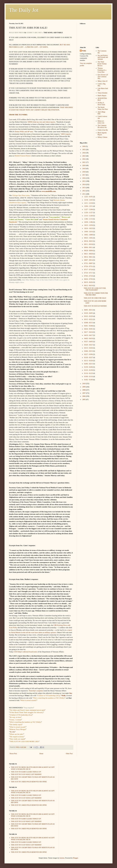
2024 (84, 153)
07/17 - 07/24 (89, 270)
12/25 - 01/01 (89, 197)
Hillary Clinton (102, 137)
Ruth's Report (102, 96)
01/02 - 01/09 (89, 380)
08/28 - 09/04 (89, 251)
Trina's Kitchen (102, 93)
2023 (84, 156)
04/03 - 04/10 (89, 338)
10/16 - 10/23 (89, 228)
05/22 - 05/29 (89, 316)
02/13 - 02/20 (89, 361)
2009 (84, 387)
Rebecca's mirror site (101, 122)
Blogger (75, 858)
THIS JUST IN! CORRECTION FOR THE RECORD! (96, 294)
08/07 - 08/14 (89, 260)
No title (12, 732)
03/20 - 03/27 (89, 345)
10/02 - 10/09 (89, 235)
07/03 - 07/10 (89, 276)
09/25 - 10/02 (89, 238)
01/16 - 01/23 (89, 373)
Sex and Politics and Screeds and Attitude (103, 57)
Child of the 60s (103, 130)
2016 (84, 178)
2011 (84, 194)
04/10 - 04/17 (89, 335)
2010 (84, 384)
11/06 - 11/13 (89, 219)
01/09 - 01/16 (89, 377)
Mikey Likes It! (103, 81)
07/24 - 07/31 (89, 266)
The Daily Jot (24, 10)
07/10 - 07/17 (89, 273)
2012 (84, 191)
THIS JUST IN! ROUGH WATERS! (95, 306)
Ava (71, 693)
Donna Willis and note (24, 132)
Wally (64, 695)
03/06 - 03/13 (89, 351)
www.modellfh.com (48, 191)
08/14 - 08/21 (89, 257)
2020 (84, 165)
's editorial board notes (25, 652)
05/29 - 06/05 (89, 313)
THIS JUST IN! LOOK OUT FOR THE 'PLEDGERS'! (95, 289)
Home (41, 754)
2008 (84, 390)
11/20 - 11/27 (89, 213)
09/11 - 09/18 (89, 244)
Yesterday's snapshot (36, 691)
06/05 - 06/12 (89, 310)
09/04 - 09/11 (89, 247)
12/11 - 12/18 (89, 203)
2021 (84, 162)
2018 (84, 172)
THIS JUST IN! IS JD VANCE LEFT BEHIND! (26, 774)
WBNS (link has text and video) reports (41, 122)
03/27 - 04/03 (89, 342)
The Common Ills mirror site (102, 126)
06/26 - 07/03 (89, 279)
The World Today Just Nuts (103, 108)
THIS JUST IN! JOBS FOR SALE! (95, 298)
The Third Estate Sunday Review (102, 64)
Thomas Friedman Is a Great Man (102, 70)
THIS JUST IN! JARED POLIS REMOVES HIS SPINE (29, 782)
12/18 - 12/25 (89, 200)
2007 (84, 393)
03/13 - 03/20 (89, 348)
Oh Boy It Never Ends (101, 104)
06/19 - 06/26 (89, 282)
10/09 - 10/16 (89, 232)
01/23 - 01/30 (89, 370)
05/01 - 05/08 (89, 326)
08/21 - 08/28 (89, 254)
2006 (84, 396)
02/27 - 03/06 (89, 354)
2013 (84, 188)
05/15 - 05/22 (89, 319)
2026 (84, 146)
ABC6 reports (66, 134)
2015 (84, 181)
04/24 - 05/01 (89, 329)
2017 (84, 175)
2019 (84, 169)
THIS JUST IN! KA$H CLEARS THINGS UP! (26, 772)
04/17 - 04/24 (89, 332)
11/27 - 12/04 (89, 209)
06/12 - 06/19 (89, 286)
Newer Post (13, 754)
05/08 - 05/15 (89, 323)
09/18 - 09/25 (89, 241)
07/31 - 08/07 (89, 263)
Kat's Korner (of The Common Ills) (103, 77)
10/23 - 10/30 (89, 225)
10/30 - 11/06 (89, 222)
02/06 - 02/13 (89, 364)
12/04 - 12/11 (89, 206)
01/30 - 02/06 (89, 367)
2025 (84, 150)
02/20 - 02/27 (89, 358)
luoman (62, 858)
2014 (84, 184)
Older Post (69, 754)
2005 (84, 400)
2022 (84, 159)
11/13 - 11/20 (89, 216)
